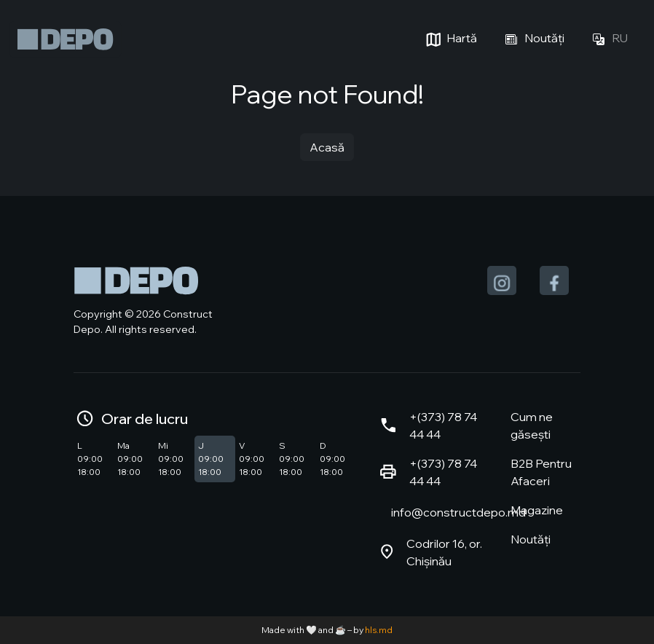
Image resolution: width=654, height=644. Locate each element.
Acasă (327, 147)
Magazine (537, 510)
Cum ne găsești (532, 425)
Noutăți (532, 39)
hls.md (379, 630)
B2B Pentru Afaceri (541, 472)
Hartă (450, 39)
